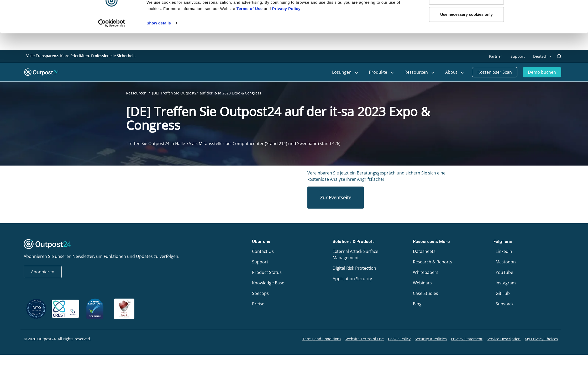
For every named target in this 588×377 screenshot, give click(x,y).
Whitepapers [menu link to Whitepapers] (426, 272)
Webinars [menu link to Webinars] (422, 283)
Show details (159, 40)
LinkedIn (504, 251)
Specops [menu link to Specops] (260, 293)
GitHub (503, 293)
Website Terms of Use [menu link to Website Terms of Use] (365, 339)
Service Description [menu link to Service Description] (504, 339)
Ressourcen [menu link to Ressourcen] (420, 72)
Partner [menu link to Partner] (496, 56)
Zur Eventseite (336, 198)
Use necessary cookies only (466, 31)
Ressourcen (136, 93)
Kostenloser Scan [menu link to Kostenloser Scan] (495, 72)
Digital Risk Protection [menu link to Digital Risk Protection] (354, 268)
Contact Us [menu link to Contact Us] (263, 251)
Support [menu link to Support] (518, 56)
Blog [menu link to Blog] (417, 304)
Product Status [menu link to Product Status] (267, 272)
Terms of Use (250, 25)
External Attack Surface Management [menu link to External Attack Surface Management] (355, 254)
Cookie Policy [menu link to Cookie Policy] (399, 339)
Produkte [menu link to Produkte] (381, 72)
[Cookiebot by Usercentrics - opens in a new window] (112, 40)
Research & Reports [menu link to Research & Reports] (433, 262)
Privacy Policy (286, 25)
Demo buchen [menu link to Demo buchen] (542, 72)
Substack (505, 304)
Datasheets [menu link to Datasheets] (424, 251)
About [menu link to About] (455, 72)
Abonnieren (43, 272)
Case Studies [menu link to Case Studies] (426, 293)
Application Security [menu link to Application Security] (352, 279)
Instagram (506, 283)
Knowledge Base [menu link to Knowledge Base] (268, 283)
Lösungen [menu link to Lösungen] (345, 72)
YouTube (504, 272)
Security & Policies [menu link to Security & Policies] (431, 339)
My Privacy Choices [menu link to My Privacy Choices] (541, 339)
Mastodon (506, 262)
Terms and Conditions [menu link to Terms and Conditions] (322, 339)
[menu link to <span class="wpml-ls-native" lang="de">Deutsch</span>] (542, 56)
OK (467, 14)
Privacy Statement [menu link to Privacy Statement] (467, 339)
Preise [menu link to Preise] (258, 304)
